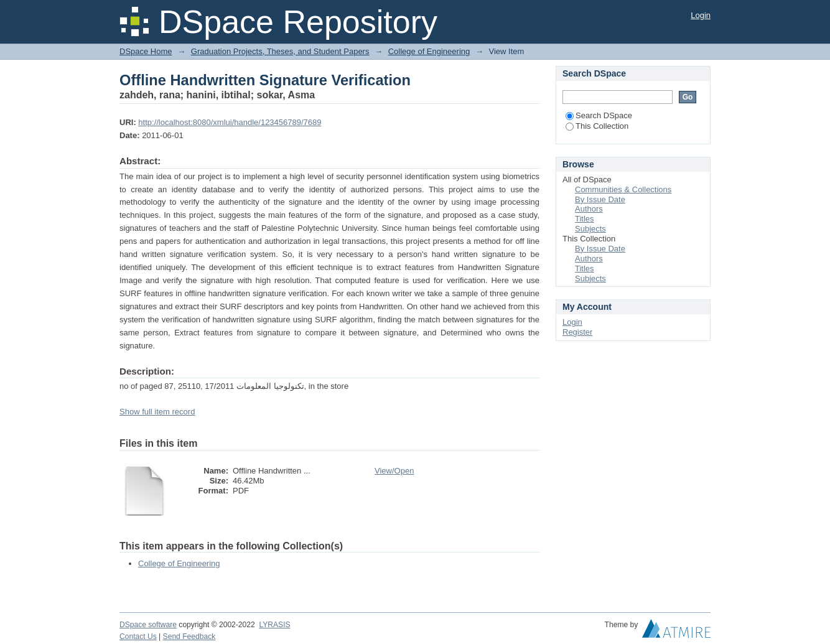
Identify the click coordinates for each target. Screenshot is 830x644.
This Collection (597, 126)
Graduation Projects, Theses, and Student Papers (280, 51)
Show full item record (157, 412)
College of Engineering (429, 51)
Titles (585, 219)
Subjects (590, 229)
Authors (589, 209)
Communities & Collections (623, 189)
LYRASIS (274, 625)
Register (577, 332)
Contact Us (138, 637)
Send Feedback (189, 637)
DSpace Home (146, 51)
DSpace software (148, 625)
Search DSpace (599, 115)
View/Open (394, 471)
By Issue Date (600, 199)
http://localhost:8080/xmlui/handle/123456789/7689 (230, 122)
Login (701, 15)
